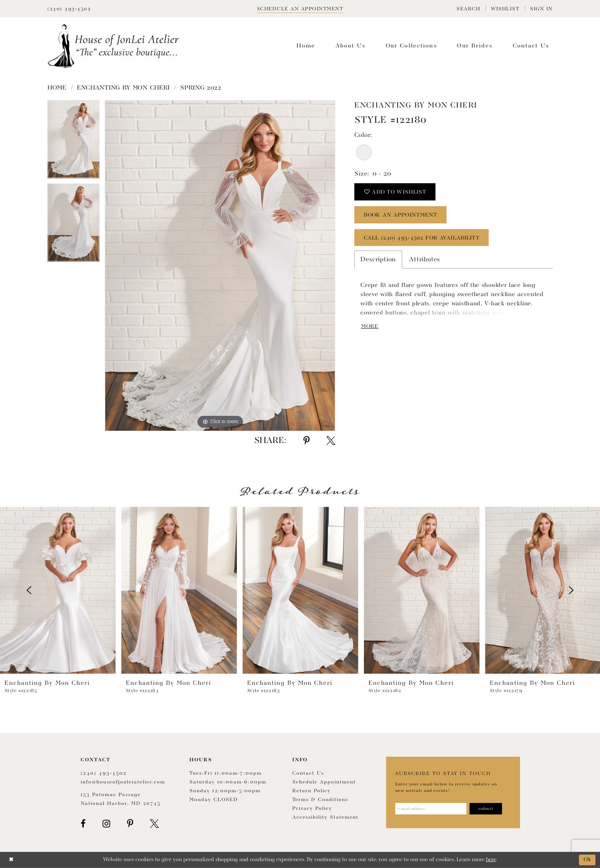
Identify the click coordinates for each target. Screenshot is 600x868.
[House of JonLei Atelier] (113, 46)
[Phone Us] (69, 9)
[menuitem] (468, 9)
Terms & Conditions (320, 800)
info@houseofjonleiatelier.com (123, 782)
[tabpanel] (73, 142)
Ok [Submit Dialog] (588, 860)
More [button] (370, 327)
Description (378, 260)
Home (57, 88)
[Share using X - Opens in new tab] (331, 441)
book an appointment (402, 215)
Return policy (311, 791)
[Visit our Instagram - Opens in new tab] (106, 824)
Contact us (308, 773)
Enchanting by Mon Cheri (123, 88)
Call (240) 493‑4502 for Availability (422, 238)
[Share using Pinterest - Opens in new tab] (307, 441)
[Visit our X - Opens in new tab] (154, 824)
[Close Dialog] (11, 860)
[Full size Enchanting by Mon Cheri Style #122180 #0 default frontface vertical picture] (220, 266)
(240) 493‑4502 (104, 773)
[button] (468, 9)
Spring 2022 (201, 88)
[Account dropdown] (541, 9)
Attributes (425, 260)
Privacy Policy (312, 809)
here (491, 860)
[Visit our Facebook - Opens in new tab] (83, 824)
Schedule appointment (324, 782)
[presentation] (58, 590)
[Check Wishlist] (505, 9)
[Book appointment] (300, 9)
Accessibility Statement (325, 817)
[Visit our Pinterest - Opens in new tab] (130, 824)
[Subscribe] (486, 809)
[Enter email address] (431, 809)
